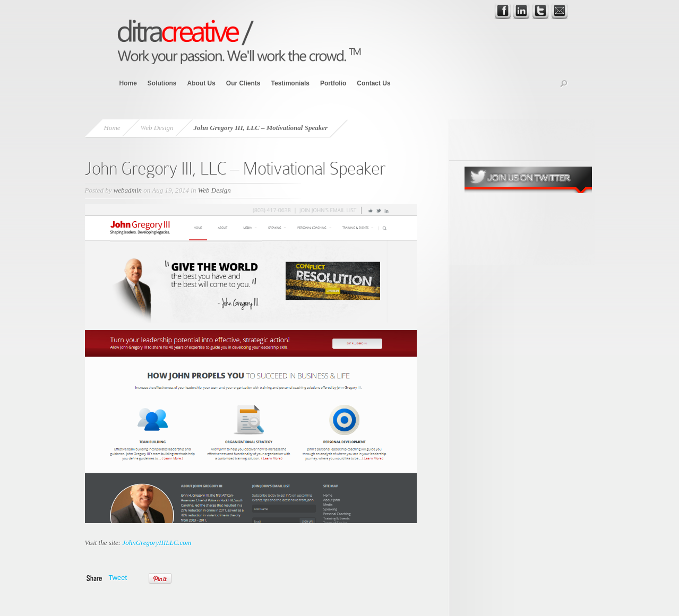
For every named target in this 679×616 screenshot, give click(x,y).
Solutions (162, 83)
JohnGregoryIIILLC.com (157, 543)
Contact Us (373, 83)
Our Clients (243, 83)
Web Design (157, 128)
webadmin (128, 190)
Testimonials (290, 83)
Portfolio (333, 83)
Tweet (118, 578)
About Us (201, 83)
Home (128, 83)
